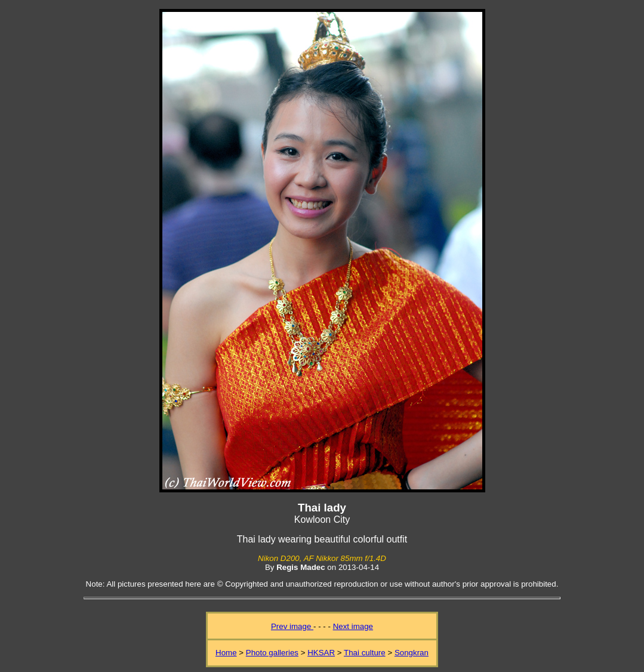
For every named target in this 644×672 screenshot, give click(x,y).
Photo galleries (272, 653)
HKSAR (321, 653)
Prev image (292, 626)
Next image (353, 626)
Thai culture (365, 653)
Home (226, 653)
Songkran (412, 653)
